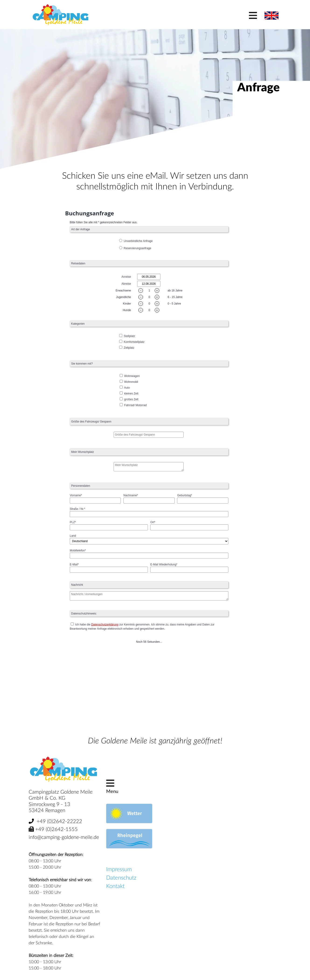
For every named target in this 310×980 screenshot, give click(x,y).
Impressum (119, 870)
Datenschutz (121, 878)
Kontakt (115, 886)
